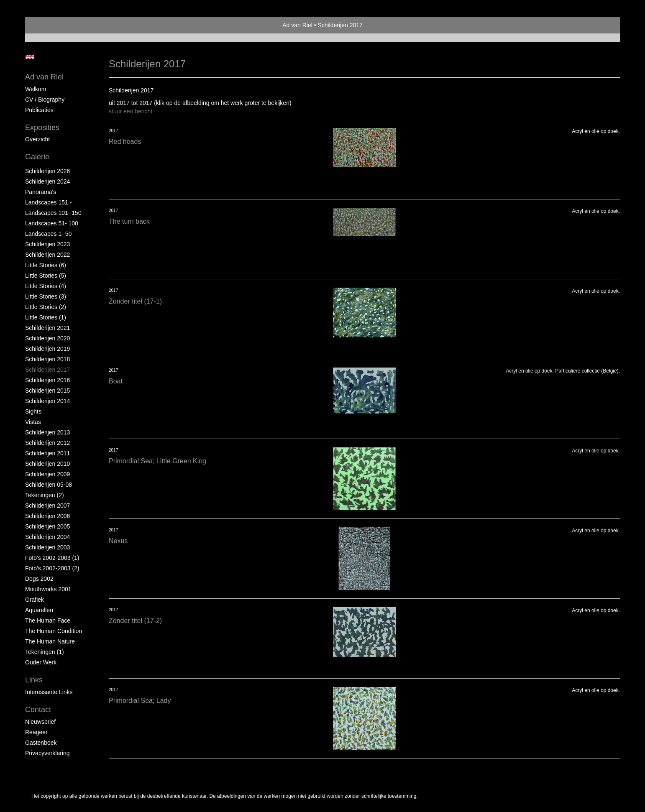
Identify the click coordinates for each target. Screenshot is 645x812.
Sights (33, 411)
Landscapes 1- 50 (48, 234)
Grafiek (35, 600)
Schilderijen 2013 (47, 432)
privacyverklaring (47, 753)
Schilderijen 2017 (47, 370)
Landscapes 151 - (48, 202)
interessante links (49, 692)
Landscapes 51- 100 (52, 223)
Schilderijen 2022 (47, 255)
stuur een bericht (131, 111)
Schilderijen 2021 (47, 328)
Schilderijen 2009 (47, 474)
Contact (38, 710)
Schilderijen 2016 (47, 380)
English (30, 57)
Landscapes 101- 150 (53, 213)
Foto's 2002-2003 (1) (52, 558)
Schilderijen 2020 (47, 338)
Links (34, 680)
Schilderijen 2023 (47, 244)
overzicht (37, 139)
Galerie (37, 157)
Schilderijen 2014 (47, 401)
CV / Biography (45, 100)
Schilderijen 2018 (47, 359)
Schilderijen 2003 (47, 547)
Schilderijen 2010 (47, 464)
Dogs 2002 (39, 579)
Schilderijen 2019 (47, 349)
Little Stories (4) (46, 286)
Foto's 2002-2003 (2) (52, 568)
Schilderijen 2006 (47, 516)
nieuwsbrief (40, 722)
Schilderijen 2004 (47, 537)
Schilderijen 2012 (47, 443)
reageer (36, 732)
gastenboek (41, 743)
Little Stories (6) (46, 265)
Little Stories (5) (46, 276)
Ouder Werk (41, 662)
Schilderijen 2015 (47, 391)
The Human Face (48, 620)
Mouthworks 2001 (48, 589)
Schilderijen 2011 (47, 453)
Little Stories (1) (46, 317)
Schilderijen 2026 (47, 171)
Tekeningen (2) (45, 495)
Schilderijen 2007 (47, 506)
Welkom (36, 89)
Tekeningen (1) (45, 652)
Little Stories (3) (46, 296)
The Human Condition (54, 631)
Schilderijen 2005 (47, 526)
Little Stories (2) (46, 307)
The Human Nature (50, 641)
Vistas (33, 422)
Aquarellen (39, 610)
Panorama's (41, 192)
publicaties (39, 110)
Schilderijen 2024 (47, 181)
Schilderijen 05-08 (49, 485)
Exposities (42, 128)
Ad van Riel (297, 25)
